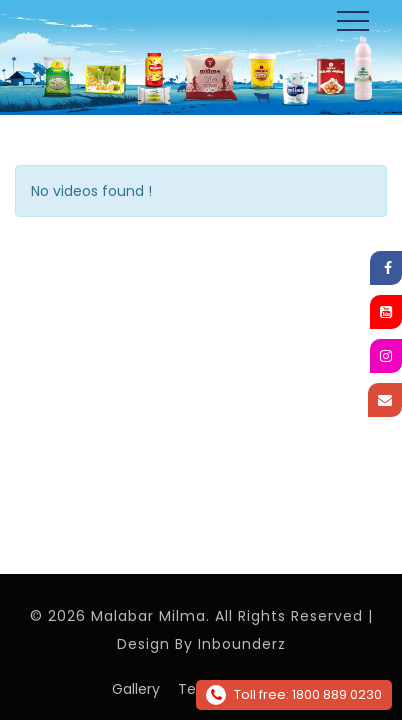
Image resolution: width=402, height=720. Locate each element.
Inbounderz (242, 644)
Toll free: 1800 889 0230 (294, 695)
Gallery (136, 689)
